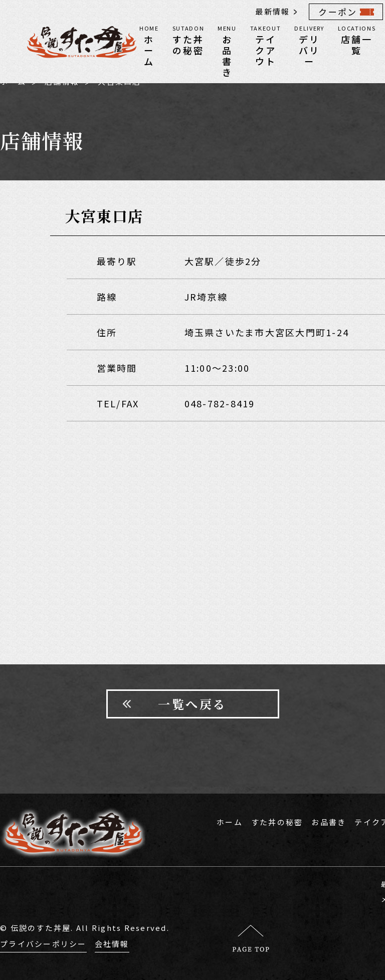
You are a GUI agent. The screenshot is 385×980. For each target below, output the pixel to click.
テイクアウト (266, 45)
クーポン (338, 12)
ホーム (149, 45)
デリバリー (309, 45)
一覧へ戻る (192, 704)
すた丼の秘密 (188, 40)
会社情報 (112, 944)
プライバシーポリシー (43, 944)
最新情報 (272, 11)
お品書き (227, 51)
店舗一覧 (357, 40)
